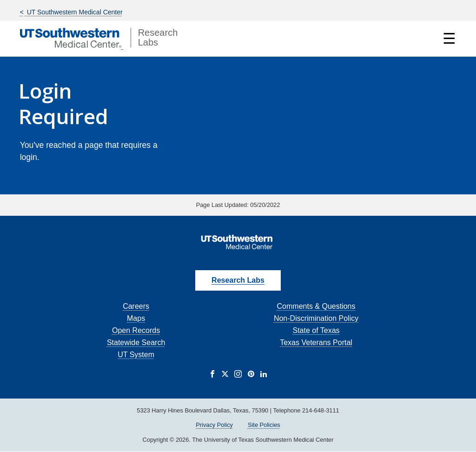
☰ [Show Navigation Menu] (449, 39)
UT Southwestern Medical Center (74, 12)
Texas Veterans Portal (316, 342)
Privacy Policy (214, 425)
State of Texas (316, 330)
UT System (136, 355)
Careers (136, 306)
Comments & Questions (316, 306)
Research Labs (238, 280)
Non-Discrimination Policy (316, 318)
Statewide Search (136, 342)
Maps (136, 318)
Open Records (136, 330)
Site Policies (264, 425)
